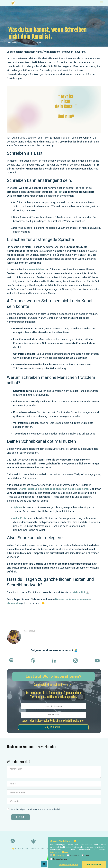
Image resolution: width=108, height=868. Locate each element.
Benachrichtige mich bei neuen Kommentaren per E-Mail (33, 809)
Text (60, 192)
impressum (38, 849)
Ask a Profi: (20, 518)
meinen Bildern (36, 269)
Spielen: (18, 507)
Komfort (86, 855)
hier (82, 721)
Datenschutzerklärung (59, 852)
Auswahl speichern (68, 865)
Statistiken (73, 855)
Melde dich (79, 592)
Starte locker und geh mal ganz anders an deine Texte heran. (54, 489)
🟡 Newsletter (20, 849)
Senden (21, 817)
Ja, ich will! (54, 727)
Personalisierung (59, 859)
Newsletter (40, 3)
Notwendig (57, 855)
